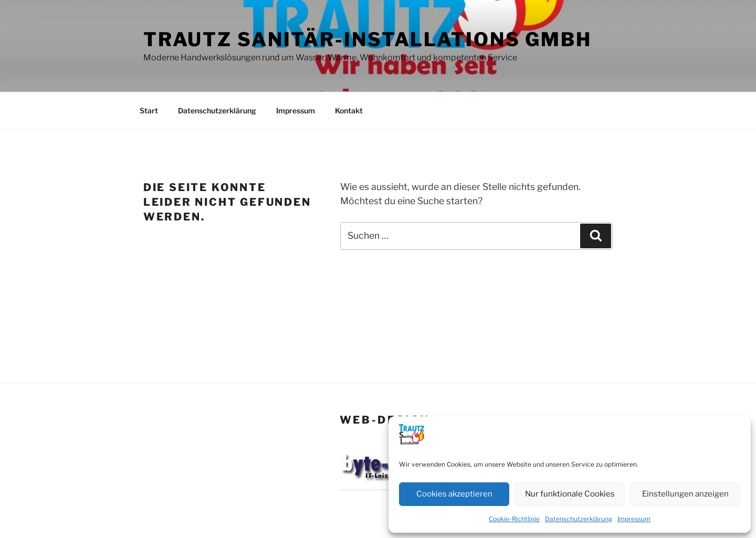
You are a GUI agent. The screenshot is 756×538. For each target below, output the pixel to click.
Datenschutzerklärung (579, 519)
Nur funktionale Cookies (570, 494)
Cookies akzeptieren (454, 494)
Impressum (634, 519)
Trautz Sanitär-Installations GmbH (367, 39)
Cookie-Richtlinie (514, 519)
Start (149, 110)
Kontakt (349, 110)
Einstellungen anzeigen (685, 494)
